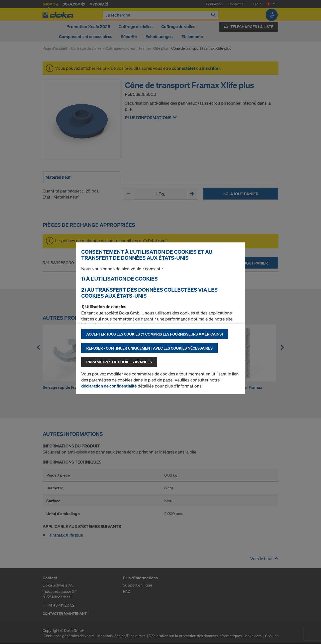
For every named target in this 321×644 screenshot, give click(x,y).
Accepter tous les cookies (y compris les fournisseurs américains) (155, 334)
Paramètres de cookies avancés (119, 362)
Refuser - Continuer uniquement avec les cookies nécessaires (149, 348)
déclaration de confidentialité (109, 386)
